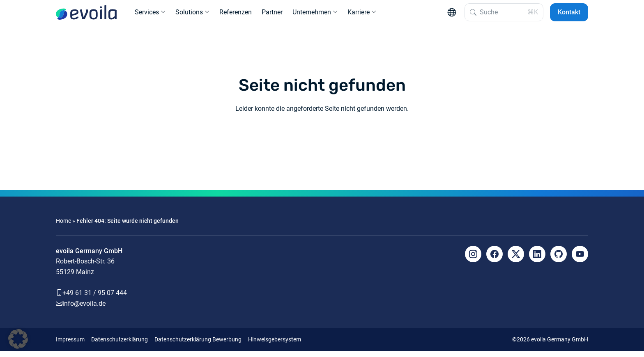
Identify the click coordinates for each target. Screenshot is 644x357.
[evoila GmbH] (86, 16)
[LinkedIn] (537, 260)
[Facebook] (494, 260)
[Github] (559, 260)
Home (63, 227)
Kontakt (569, 15)
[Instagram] (473, 260)
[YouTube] (580, 260)
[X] (516, 260)
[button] (18, 339)
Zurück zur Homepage (322, 145)
